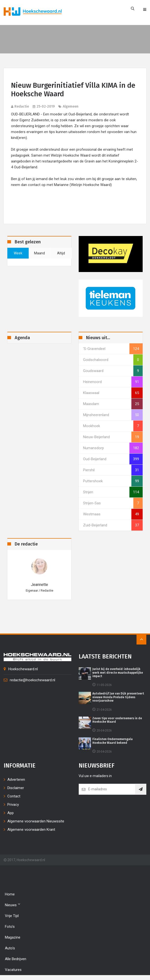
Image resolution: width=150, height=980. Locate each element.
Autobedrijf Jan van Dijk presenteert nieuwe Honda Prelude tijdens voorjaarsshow (118, 697)
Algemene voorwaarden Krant (31, 830)
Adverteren (16, 780)
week (18, 253)
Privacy (13, 805)
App (11, 813)
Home (10, 894)
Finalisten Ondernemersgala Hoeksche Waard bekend (112, 741)
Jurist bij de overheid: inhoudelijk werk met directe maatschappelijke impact (118, 673)
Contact (14, 796)
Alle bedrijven (16, 959)
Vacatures (13, 970)
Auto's (10, 948)
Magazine (13, 937)
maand (39, 253)
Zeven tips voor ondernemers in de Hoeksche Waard (117, 720)
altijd (61, 253)
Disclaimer (16, 788)
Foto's (10, 927)
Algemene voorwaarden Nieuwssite (36, 821)
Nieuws (13, 905)
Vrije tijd (12, 916)
